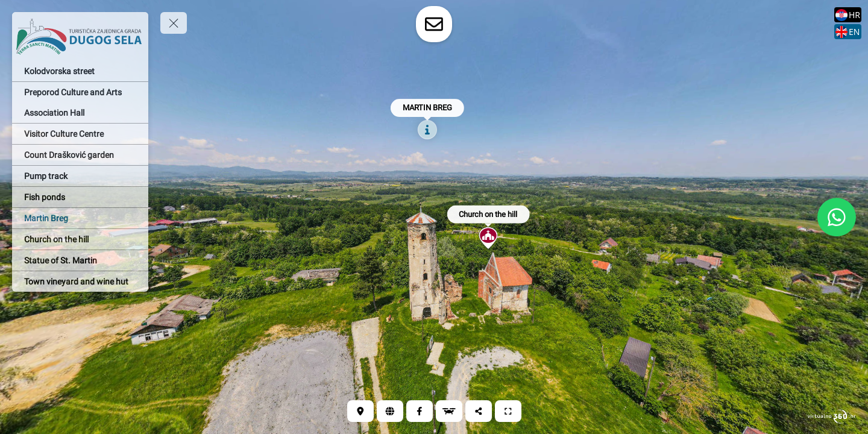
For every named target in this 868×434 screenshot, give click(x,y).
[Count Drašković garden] (80, 155)
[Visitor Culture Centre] (80, 134)
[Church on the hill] (80, 239)
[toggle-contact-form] (434, 24)
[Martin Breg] (80, 218)
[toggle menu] (174, 23)
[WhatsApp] (837, 217)
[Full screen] (508, 411)
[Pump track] (80, 176)
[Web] (390, 411)
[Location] (360, 411)
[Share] (479, 411)
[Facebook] (420, 411)
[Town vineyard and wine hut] (80, 281)
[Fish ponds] (80, 197)
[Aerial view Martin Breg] (449, 411)
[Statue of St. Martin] (80, 260)
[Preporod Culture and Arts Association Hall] (80, 102)
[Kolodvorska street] (80, 71)
